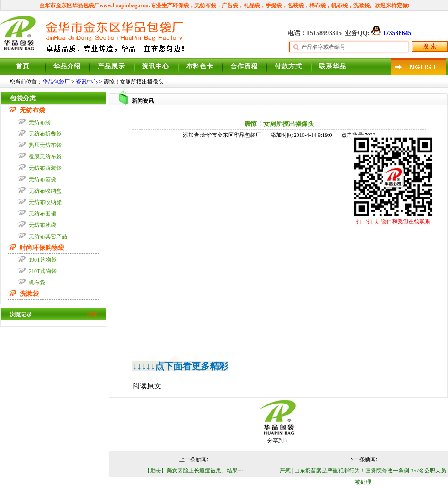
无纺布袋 (205, 5)
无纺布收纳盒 (45, 191)
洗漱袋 (361, 5)
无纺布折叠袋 (45, 134)
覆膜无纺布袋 (45, 157)
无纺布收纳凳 (45, 202)
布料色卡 (200, 66)
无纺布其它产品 (48, 236)
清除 (92, 315)
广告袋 (230, 5)
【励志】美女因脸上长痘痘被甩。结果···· (194, 471)
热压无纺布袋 (45, 145)
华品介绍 (67, 66)
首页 (23, 66)
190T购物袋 (43, 260)
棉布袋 (318, 5)
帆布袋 (339, 5)
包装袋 (296, 5)
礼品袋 (252, 5)
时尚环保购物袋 (42, 248)
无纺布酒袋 (42, 179)
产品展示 (111, 66)
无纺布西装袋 (45, 168)
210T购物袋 (43, 271)
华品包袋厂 (56, 82)
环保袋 (181, 5)
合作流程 (244, 66)
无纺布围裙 (42, 214)
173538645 (390, 33)
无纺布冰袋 (42, 225)
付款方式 (288, 66)
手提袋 (274, 5)
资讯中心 (156, 66)
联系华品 (333, 66)
